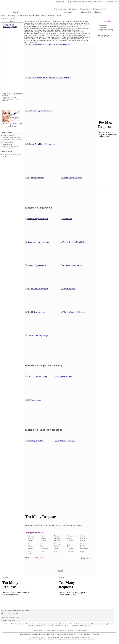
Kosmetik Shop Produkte (8, 620)
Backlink (79, 634)
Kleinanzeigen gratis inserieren (82, 2)
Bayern (66, 626)
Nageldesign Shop (45, 639)
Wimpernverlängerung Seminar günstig (10, 147)
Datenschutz (24, 634)
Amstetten (70, 548)
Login (68, 2)
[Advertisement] (44, 484)
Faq (57, 634)
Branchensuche (81, 630)
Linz (42, 544)
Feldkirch (83, 546)
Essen (43, 538)
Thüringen (58, 626)
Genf (29, 552)
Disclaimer (51, 634)
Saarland (31, 626)
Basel (42, 552)
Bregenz (31, 548)
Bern (55, 552)
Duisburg (70, 540)
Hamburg (31, 536)
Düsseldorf (57, 538)
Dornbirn (57, 546)
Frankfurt (57, 536)
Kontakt (63, 634)
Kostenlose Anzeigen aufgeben (47, 637)
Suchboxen (88, 634)
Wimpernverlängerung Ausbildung (11, 614)
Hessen (51, 626)
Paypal (72, 626)
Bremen (70, 538)
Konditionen (109, 2)
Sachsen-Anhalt (66, 624)
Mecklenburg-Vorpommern (82, 624)
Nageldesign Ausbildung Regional (11, 617)
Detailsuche (73, 9)
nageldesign (103, 25)
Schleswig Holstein (52, 624)
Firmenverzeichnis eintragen (81, 637)
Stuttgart (83, 536)
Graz (29, 544)
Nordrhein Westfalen (11, 624)
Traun (56, 548)
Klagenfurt (70, 544)
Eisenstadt (44, 548)
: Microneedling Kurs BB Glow (12, 124)
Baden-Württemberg (83, 626)
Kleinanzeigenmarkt (10, 97)
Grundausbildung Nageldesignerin (9, 144)
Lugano (83, 552)
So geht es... (99, 2)
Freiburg (31, 554)
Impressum (71, 634)
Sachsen (111, 624)
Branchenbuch (37, 630)
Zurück (60, 570)
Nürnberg (57, 540)
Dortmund (31, 538)
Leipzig (30, 540)
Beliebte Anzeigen (100, 9)
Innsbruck (84, 544)
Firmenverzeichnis (50, 630)
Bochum (83, 540)
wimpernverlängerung (106, 30)
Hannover (84, 538)
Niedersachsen (31, 624)
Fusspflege (102, 27)
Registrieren (60, 2)
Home (3, 16)
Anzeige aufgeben (60, 9)
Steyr (69, 546)
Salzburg (57, 544)
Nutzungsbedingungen (38, 634)
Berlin (42, 536)
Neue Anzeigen (86, 9)
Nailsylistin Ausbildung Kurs (12, 137)
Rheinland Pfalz (41, 626)
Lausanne (70, 552)
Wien (42, 546)
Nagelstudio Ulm (8, 136)
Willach (30, 546)
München (70, 536)
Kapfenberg (84, 548)
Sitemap (96, 634)
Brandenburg (102, 624)
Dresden (43, 540)
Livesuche (71, 630)
